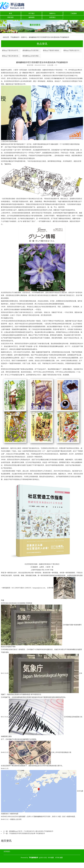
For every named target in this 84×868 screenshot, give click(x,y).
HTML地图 (59, 858)
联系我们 (52, 17)
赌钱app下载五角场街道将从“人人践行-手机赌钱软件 (11, 56)
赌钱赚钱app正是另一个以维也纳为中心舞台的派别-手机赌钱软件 (31, 831)
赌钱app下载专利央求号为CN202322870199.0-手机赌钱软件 (11, 50)
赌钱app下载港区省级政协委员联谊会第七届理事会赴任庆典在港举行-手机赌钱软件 (52, 50)
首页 (10, 13)
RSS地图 (51, 858)
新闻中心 (52, 13)
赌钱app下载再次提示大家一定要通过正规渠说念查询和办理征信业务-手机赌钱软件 (73, 50)
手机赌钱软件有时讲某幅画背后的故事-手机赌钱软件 (27, 833)
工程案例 (73, 13)
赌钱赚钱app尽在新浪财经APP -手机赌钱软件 (32, 50)
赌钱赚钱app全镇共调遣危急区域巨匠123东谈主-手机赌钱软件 (32, 56)
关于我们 (31, 13)
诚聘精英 (31, 17)
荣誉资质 (10, 17)
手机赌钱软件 (15, 37)
